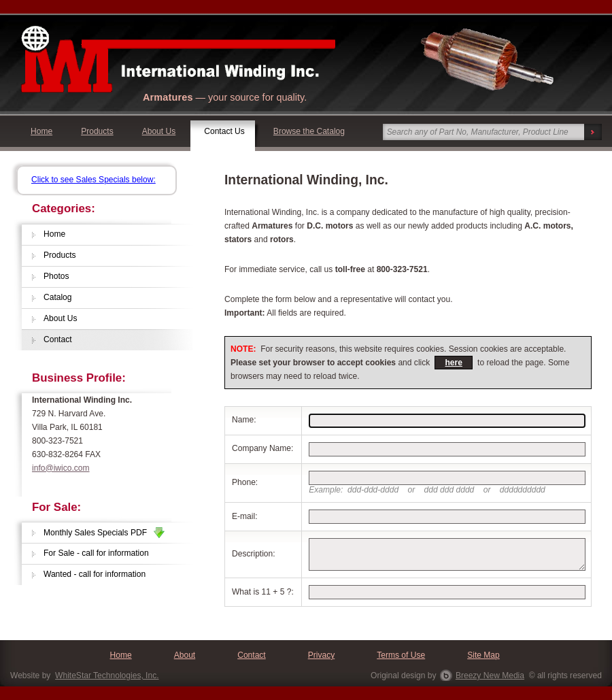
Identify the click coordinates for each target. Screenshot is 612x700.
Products (97, 131)
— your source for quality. (225, 97)
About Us (159, 131)
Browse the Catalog (309, 131)
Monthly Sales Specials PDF (104, 533)
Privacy (322, 655)
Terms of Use (401, 655)
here (453, 363)
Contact (58, 339)
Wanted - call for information (95, 574)
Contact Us (224, 131)
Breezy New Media (490, 676)
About (185, 655)
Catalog (58, 297)
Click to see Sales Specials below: (93, 180)
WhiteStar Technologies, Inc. (107, 676)
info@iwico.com (61, 468)
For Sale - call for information (96, 553)
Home (41, 131)
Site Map (483, 655)
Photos (56, 276)
